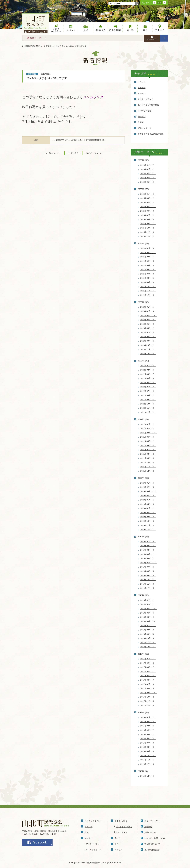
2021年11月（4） (148, 467)
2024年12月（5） (148, 295)
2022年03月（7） (148, 374)
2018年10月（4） (148, 638)
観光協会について (152, 844)
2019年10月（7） (148, 580)
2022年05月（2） (148, 383)
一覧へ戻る (74, 153)
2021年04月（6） (148, 437)
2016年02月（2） (148, 722)
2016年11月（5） (148, 760)
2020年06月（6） (148, 504)
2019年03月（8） (148, 550)
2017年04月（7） (148, 671)
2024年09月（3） (148, 282)
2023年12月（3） (148, 354)
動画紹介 (142, 117)
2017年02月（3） (148, 663)
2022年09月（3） (148, 400)
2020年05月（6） (148, 500)
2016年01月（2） (148, 717)
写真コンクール (145, 128)
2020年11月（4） (148, 525)
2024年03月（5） (148, 257)
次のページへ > (94, 153)
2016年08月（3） (148, 747)
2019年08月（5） (148, 571)
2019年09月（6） (148, 575)
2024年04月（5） (148, 261)
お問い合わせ (150, 832)
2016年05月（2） (148, 734)
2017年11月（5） (148, 701)
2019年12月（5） (148, 588)
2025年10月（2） (148, 228)
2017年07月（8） (148, 684)
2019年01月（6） (148, 541)
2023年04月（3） (148, 320)
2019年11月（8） (148, 584)
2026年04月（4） (148, 178)
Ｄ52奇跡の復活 (145, 111)
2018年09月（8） (148, 634)
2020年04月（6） (148, 496)
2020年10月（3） (148, 521)
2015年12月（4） (148, 776)
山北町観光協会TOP (31, 46)
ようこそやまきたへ (56, 28)
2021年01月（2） (148, 424)
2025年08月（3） (148, 219)
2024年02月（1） (148, 253)
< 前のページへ (53, 153)
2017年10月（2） (148, 697)
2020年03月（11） (149, 491)
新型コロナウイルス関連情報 (150, 134)
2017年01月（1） (148, 659)
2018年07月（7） (148, 626)
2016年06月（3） (148, 739)
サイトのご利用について (155, 838)
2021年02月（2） (148, 428)
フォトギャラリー (152, 38)
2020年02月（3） (148, 487)
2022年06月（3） (148, 387)
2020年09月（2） (148, 517)
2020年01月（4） (148, 483)
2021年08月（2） (148, 454)
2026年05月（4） (148, 182)
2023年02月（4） (148, 311)
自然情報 (142, 88)
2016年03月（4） (148, 726)
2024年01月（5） (148, 248)
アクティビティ (93, 844)
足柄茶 (141, 122)
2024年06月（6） (148, 270)
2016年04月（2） (148, 730)
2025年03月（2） (148, 198)
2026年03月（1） (148, 174)
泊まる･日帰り (121, 821)
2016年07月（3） (148, 743)
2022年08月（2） (148, 395)
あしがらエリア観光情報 (148, 105)
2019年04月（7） (148, 554)
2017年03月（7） (148, 667)
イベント (71, 28)
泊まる (115, 28)
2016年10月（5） (148, 756)
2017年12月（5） (148, 705)
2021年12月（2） (148, 471)
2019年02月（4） (148, 546)
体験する (100, 28)
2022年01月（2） (148, 366)
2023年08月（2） (148, 337)
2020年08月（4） (148, 513)
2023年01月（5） (148, 307)
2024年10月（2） (148, 287)
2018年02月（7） (148, 604)
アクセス (160, 28)
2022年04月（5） (148, 378)
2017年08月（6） (148, 688)
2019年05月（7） (148, 558)
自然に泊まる (122, 832)
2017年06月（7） (148, 680)
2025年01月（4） (148, 194)
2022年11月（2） (148, 408)
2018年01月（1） (148, 600)
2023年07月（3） (148, 332)
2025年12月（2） (148, 236)
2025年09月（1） (148, 224)
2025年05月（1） (148, 207)
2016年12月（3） (148, 764)
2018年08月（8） (148, 630)
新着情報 (48, 46)
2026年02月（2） (148, 169)
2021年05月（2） (148, 441)
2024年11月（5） (148, 291)
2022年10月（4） (148, 404)
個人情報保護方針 (152, 850)
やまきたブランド (145, 99)
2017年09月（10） (149, 693)
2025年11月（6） (148, 232)
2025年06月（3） (148, 211)
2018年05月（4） (148, 617)
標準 (159, 3)
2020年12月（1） (148, 529)
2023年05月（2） (148, 324)
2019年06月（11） (149, 563)
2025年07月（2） (148, 215)
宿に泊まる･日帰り (124, 827)
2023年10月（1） (148, 345)
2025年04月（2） (148, 202)
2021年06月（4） (148, 445)
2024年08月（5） (148, 278)
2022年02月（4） (148, 370)
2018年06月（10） (149, 621)
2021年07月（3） (148, 450)
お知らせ (142, 93)
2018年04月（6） (148, 613)
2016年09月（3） (148, 751)
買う (145, 28)
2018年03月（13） (149, 609)
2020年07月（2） (148, 508)
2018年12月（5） (148, 647)
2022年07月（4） (148, 391)
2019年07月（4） (148, 567)
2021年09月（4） (148, 458)
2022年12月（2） (148, 412)
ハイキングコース (94, 850)
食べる (130, 28)
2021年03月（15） (149, 433)
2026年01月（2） (148, 165)
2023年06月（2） (148, 328)
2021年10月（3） (148, 462)
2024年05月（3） (148, 265)
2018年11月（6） (148, 643)
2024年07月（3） (148, 274)
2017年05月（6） (148, 676)
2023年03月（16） (149, 316)
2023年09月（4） (148, 341)
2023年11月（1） (148, 349)
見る (86, 28)
